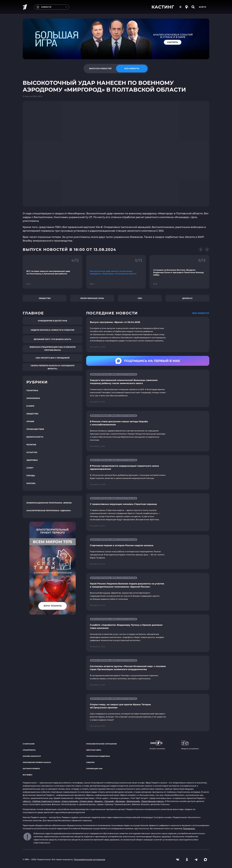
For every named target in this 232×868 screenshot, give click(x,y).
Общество (45, 298)
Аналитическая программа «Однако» (49, 511)
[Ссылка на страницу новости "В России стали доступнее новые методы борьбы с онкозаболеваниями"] (148, 431)
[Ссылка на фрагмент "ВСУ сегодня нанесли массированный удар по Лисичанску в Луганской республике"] (53, 272)
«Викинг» (99, 801)
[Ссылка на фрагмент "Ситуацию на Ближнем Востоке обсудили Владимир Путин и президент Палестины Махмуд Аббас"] (179, 272)
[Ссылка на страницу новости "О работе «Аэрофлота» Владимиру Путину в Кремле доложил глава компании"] (148, 633)
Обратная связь (94, 750)
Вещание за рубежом (190, 745)
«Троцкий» (109, 801)
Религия (31, 445)
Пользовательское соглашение (101, 744)
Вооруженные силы (92, 298)
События (90, 762)
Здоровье (32, 460)
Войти (203, 7)
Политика (32, 390)
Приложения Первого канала (37, 762)
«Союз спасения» (70, 801)
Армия (30, 421)
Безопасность (35, 437)
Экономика (33, 398)
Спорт (30, 468)
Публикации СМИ (94, 769)
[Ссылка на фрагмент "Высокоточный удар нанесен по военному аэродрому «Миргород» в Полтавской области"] (116, 272)
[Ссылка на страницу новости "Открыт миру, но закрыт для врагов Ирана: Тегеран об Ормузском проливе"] (148, 713)
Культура (32, 452)
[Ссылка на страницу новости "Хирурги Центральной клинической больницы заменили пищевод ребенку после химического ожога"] (148, 388)
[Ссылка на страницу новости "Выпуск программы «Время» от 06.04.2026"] (148, 335)
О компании (29, 744)
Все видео (27, 775)
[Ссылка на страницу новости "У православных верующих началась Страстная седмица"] (148, 512)
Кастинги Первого (31, 769)
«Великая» (120, 801)
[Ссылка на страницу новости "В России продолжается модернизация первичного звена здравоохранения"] (148, 472)
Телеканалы (189, 828)
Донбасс (187, 298)
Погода (31, 476)
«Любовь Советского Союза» (46, 801)
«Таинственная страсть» (153, 801)
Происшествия (35, 429)
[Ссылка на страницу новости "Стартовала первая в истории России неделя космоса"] (148, 552)
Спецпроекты (29, 750)
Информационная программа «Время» (49, 503)
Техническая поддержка (98, 756)
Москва (31, 483)
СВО (140, 298)
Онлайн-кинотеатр (32, 756)
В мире (30, 406)
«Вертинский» (133, 801)
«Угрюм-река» (86, 801)
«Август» (27, 801)
